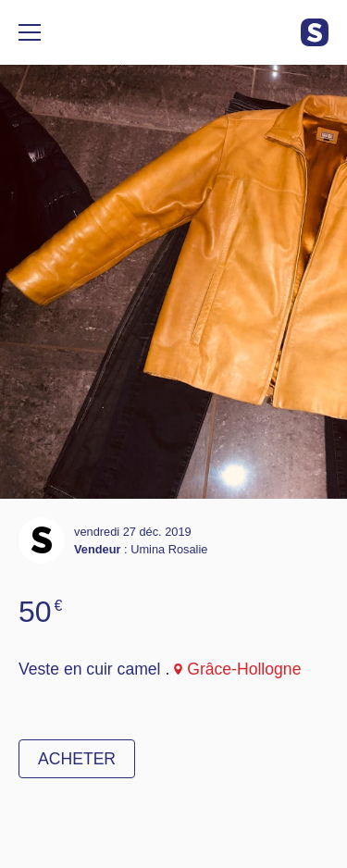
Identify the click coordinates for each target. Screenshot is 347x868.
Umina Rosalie (169, 549)
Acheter (77, 759)
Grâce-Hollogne (244, 669)
